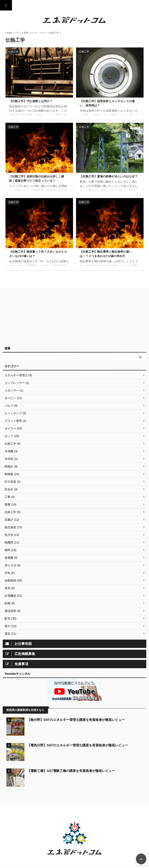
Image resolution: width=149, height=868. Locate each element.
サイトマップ (77, 816)
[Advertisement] (73, 317)
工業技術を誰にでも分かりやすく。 (75, 860)
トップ (51, 816)
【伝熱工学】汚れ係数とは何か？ (31, 101)
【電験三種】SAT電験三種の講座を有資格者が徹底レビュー (71, 771)
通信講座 (63, 816)
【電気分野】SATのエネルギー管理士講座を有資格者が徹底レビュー (78, 745)
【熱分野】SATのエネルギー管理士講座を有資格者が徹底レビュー (76, 720)
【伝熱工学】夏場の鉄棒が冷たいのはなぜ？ (109, 176)
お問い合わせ (94, 816)
